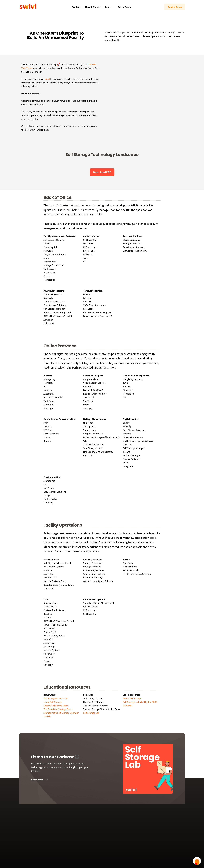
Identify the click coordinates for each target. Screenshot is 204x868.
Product (76, 7)
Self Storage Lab (91, 713)
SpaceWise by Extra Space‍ (56, 706)
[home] (28, 7)
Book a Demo (175, 7)
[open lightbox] (74, 163)
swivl (47, 79)
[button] (93, 7)
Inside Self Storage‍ (53, 702)
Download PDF (102, 172)
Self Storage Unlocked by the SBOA (140, 702)
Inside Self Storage (132, 698)
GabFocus (128, 706)
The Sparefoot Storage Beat (57, 709)
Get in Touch (124, 7)
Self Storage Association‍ (55, 698)
